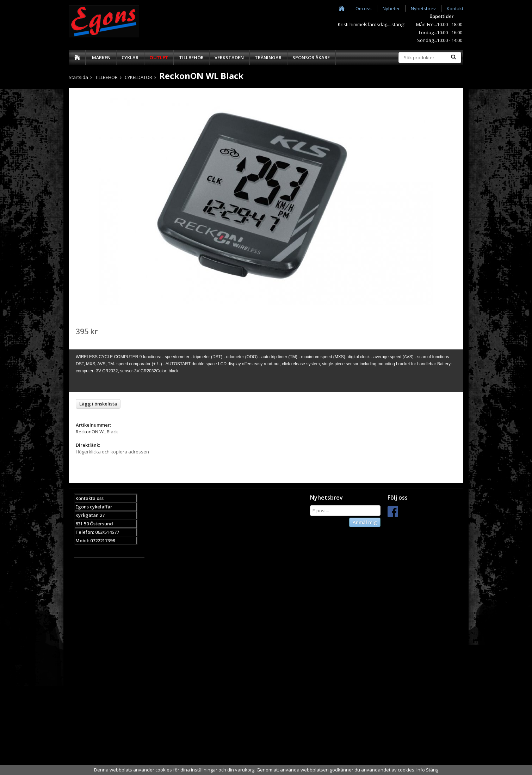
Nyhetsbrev (423, 8)
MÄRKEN (101, 57)
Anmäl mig (365, 522)
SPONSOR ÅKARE (311, 57)
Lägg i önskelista (98, 404)
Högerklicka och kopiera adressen (112, 452)
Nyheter (391, 8)
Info (421, 770)
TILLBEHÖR (191, 57)
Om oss (364, 8)
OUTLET (159, 57)
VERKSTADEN (229, 57)
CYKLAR (130, 57)
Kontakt (455, 8)
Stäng (432, 770)
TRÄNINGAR (268, 57)
